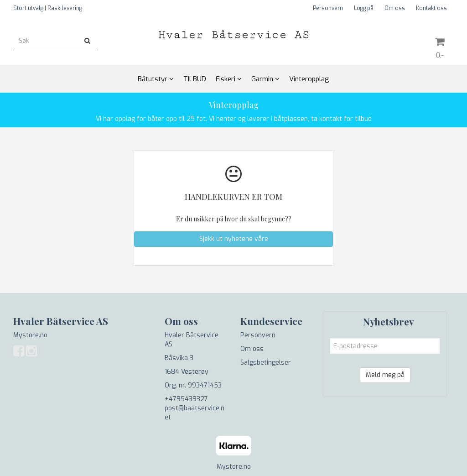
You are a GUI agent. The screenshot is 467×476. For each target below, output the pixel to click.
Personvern (328, 8)
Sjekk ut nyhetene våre (234, 239)
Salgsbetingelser (266, 363)
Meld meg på (385, 375)
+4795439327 (186, 399)
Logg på (364, 8)
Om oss (395, 8)
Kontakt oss (431, 8)
